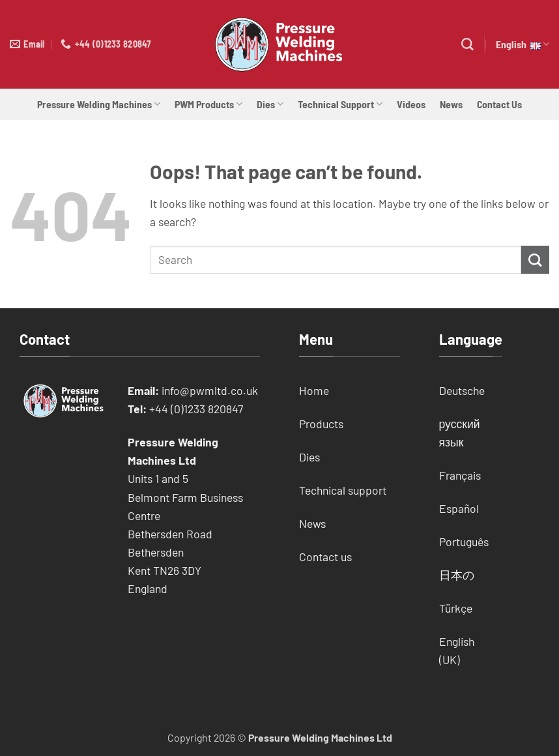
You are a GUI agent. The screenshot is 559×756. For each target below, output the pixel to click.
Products (321, 424)
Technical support (343, 490)
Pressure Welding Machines (99, 104)
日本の (457, 575)
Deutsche (462, 390)
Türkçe (456, 608)
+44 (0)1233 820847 (196, 409)
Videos (411, 104)
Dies (270, 104)
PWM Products (208, 104)
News (451, 104)
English (523, 44)
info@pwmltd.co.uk (210, 390)
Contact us (325, 557)
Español (459, 508)
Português (464, 542)
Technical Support (340, 104)
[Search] (467, 45)
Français (460, 475)
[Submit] (535, 260)
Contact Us (499, 104)
